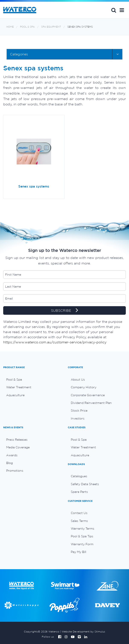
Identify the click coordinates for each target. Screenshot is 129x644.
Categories (19, 54)
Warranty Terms (83, 529)
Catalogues (79, 476)
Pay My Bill (78, 552)
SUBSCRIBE (64, 311)
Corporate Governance (88, 395)
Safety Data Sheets (85, 484)
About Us (78, 380)
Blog (9, 463)
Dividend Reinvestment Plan (91, 403)
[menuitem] (32, 380)
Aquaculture (15, 395)
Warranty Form (82, 544)
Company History (84, 387)
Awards (12, 455)
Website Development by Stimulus (83, 631)
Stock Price (79, 411)
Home (10, 27)
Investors (78, 418)
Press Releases (17, 440)
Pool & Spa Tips (82, 536)
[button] (122, 10)
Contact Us (79, 513)
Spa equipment (51, 27)
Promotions (15, 471)
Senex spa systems (80, 27)
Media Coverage (18, 447)
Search (114, 10)
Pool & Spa (27, 27)
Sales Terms (79, 521)
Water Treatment (19, 387)
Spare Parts (79, 492)
